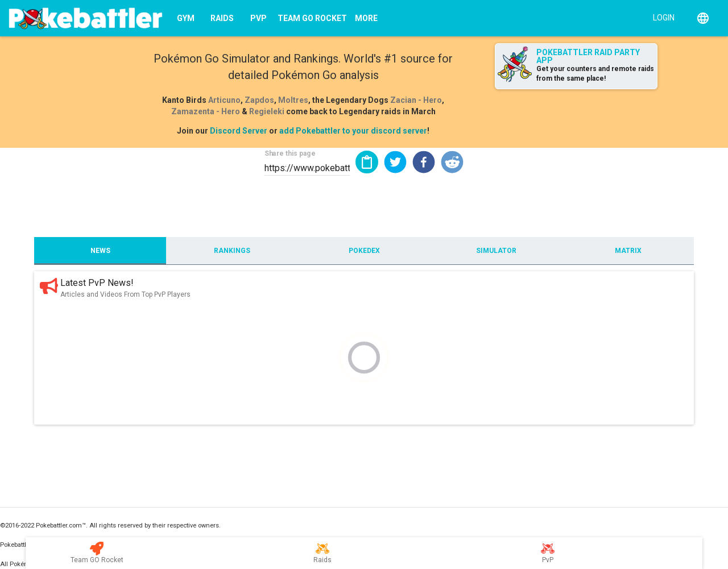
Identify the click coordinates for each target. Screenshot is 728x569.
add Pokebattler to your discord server (353, 131)
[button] (395, 162)
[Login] (661, 17)
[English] (703, 18)
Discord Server (239, 131)
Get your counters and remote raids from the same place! (595, 74)
